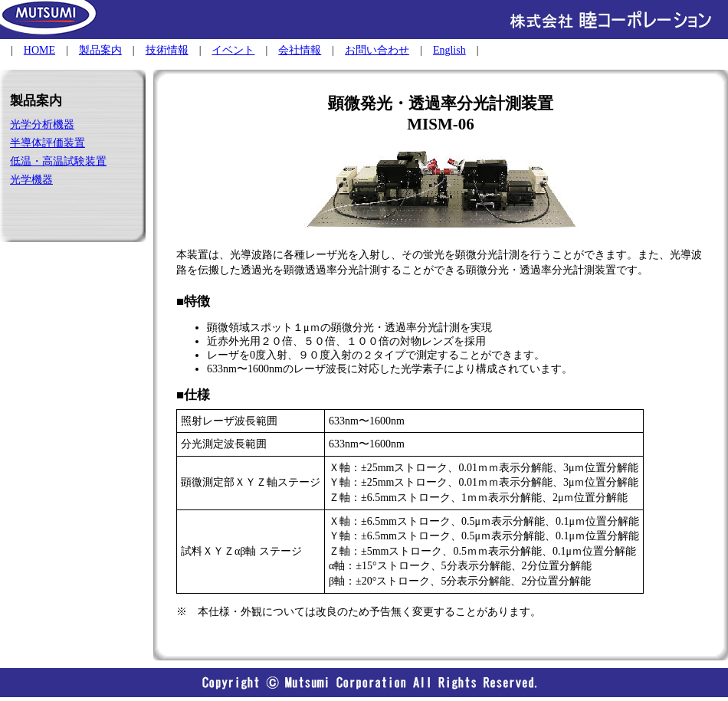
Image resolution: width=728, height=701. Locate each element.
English (449, 50)
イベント (233, 50)
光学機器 (31, 180)
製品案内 (100, 50)
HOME (39, 50)
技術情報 (167, 50)
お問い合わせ (377, 50)
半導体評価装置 (48, 143)
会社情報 (300, 50)
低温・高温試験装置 (58, 161)
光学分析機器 (42, 124)
